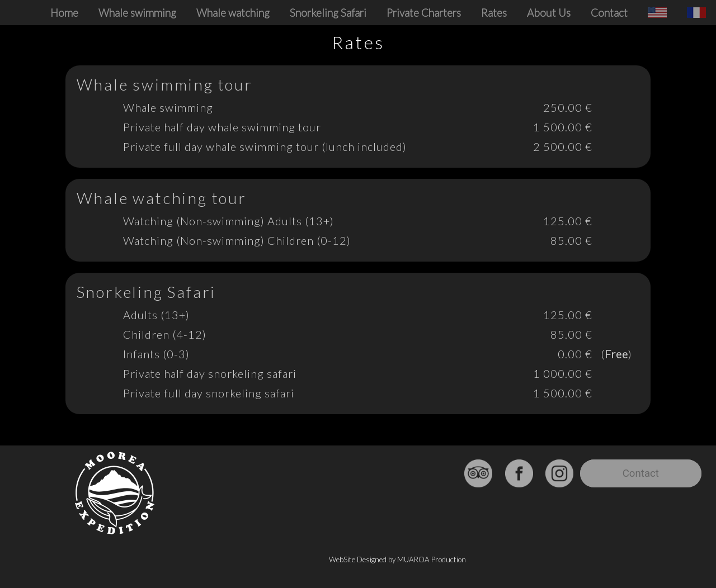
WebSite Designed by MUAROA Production (397, 559)
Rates (494, 13)
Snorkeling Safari (328, 13)
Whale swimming (137, 13)
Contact (609, 13)
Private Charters (424, 13)
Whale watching (233, 13)
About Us (549, 13)
